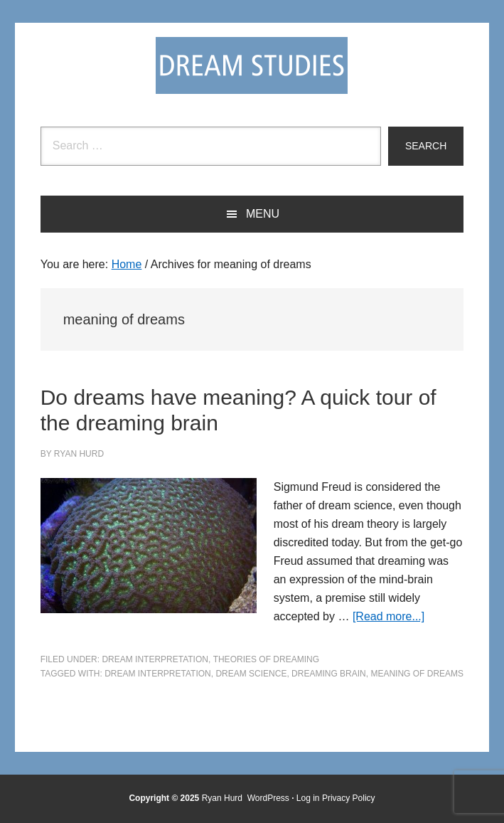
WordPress (268, 798)
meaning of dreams (417, 674)
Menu (263, 214)
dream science (251, 674)
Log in (308, 798)
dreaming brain (329, 674)
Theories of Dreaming (266, 659)
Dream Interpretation (155, 659)
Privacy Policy (349, 798)
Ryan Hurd (224, 798)
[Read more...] (388, 616)
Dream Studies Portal (252, 65)
